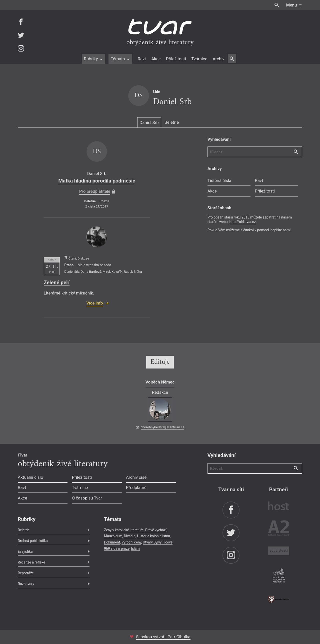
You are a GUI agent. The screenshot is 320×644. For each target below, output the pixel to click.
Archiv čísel (137, 477)
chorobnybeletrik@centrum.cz (162, 427)
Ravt (142, 59)
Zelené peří (57, 282)
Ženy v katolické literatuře (124, 530)
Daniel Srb (149, 122)
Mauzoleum (113, 536)
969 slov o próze (117, 548)
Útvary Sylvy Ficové (158, 542)
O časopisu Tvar (87, 498)
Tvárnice (199, 59)
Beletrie (172, 122)
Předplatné (136, 487)
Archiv (218, 59)
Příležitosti (176, 59)
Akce (156, 59)
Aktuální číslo (30, 477)
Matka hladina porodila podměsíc (97, 181)
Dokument (112, 542)
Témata (120, 59)
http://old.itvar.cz (243, 222)
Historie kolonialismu (153, 536)
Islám (135, 548)
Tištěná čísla (219, 180)
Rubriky (93, 59)
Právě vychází (156, 530)
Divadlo (130, 536)
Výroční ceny (131, 542)
